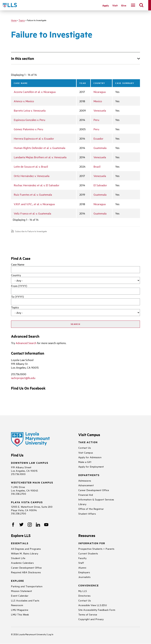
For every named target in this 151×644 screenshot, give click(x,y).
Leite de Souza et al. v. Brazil (31, 166)
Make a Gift (85, 462)
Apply (106, 5)
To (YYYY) (17, 296)
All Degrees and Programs (26, 549)
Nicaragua (100, 92)
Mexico (98, 101)
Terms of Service (88, 614)
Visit (115, 5)
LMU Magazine (20, 610)
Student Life (18, 558)
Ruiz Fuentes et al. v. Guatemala (33, 194)
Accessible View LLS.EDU (93, 605)
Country (16, 275)
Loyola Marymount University (30, 634)
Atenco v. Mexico (24, 101)
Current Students (88, 553)
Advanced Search (26, 343)
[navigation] (133, 5)
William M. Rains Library (25, 553)
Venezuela (100, 110)
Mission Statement (22, 591)
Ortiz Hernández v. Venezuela (32, 176)
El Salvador (100, 185)
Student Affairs (87, 513)
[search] (141, 5)
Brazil (97, 166)
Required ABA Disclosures (26, 572)
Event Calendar (20, 595)
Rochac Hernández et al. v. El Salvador (37, 185)
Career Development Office (94, 490)
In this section (23, 58)
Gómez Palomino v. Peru (28, 129)
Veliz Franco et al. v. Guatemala (32, 213)
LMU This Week (20, 614)
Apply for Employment (91, 466)
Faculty (82, 558)
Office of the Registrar (91, 509)
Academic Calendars (22, 563)
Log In (50, 634)
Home (14, 20)
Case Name (18, 264)
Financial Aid (86, 495)
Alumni (82, 567)
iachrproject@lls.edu (23, 378)
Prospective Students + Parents (96, 549)
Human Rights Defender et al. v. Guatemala (40, 148)
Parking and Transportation (27, 586)
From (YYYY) (19, 286)
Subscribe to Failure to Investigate (31, 231)
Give (124, 5)
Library (82, 504)
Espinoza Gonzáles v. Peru (30, 120)
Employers (84, 572)
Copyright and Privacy (91, 619)
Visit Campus (86, 452)
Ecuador (98, 138)
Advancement (86, 485)
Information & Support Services (96, 499)
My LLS (83, 591)
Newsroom (17, 605)
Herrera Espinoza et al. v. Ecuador (34, 138)
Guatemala (100, 148)
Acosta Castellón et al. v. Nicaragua (35, 92)
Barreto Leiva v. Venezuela (30, 110)
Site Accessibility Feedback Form (97, 610)
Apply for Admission (90, 457)
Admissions (85, 480)
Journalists (84, 577)
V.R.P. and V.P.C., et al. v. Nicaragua (34, 204)
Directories (84, 595)
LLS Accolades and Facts (25, 600)
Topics (22, 20)
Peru (96, 120)
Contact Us (85, 448)
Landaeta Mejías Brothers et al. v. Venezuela (40, 157)
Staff (81, 563)
